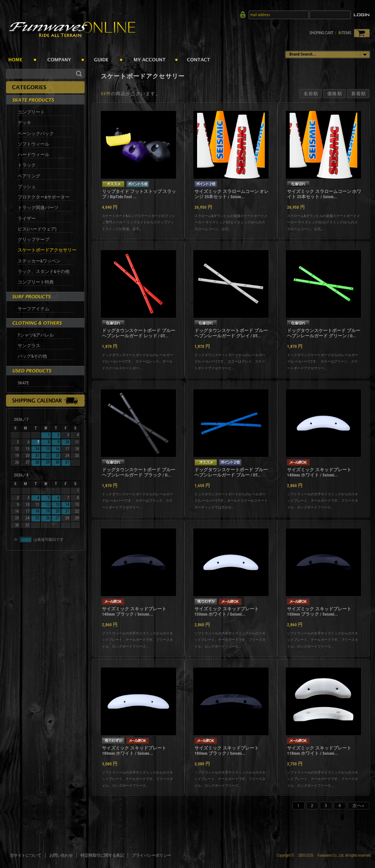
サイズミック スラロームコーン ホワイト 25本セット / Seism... (324, 194)
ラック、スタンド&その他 (44, 272)
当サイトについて (26, 855)
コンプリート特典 (36, 282)
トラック (27, 165)
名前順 (311, 94)
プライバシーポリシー (151, 855)
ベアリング (29, 176)
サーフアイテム (33, 309)
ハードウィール (33, 155)
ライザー (27, 219)
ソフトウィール (33, 144)
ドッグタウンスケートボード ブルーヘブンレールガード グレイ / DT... (231, 333)
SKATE (23, 383)
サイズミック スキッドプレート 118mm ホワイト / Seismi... (319, 751)
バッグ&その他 (32, 356)
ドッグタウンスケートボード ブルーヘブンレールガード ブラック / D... (139, 472)
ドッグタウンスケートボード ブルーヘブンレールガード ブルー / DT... (231, 472)
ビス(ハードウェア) (37, 229)
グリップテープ (33, 240)
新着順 (359, 94)
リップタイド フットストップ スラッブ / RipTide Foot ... (139, 194)
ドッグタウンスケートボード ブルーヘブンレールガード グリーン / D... (324, 333)
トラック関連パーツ (38, 208)
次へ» (358, 806)
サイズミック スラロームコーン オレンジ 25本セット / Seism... (232, 194)
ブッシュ (27, 187)
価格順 (335, 94)
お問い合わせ (61, 855)
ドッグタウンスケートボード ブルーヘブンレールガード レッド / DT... (139, 333)
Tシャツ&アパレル (36, 335)
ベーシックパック (36, 134)
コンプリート (31, 112)
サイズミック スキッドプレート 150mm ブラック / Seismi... (319, 612)
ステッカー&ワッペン (39, 261)
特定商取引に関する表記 (102, 855)
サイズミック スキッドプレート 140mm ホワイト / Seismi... (319, 472)
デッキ (24, 123)
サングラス (29, 346)
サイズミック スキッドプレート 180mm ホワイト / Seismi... (134, 751)
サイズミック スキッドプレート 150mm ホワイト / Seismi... (227, 612)
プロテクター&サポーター (44, 197)
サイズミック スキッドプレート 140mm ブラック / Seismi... (134, 612)
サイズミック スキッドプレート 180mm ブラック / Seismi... (227, 751)
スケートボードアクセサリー (47, 250)
